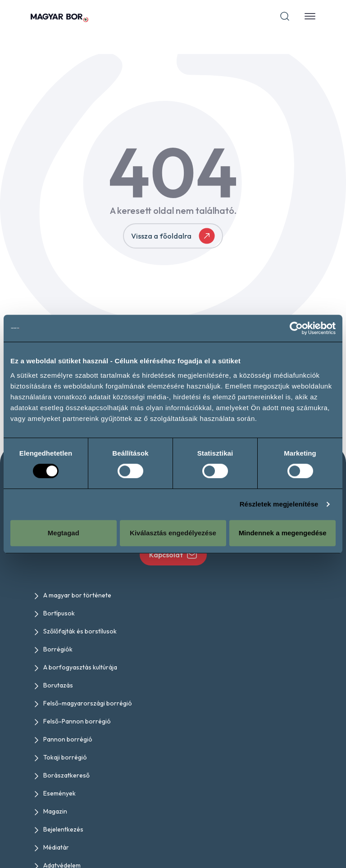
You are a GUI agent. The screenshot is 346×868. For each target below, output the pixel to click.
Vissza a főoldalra (173, 236)
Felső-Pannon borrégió (77, 721)
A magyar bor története (77, 595)
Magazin (55, 811)
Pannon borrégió (68, 739)
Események (59, 793)
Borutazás (58, 685)
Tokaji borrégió (65, 757)
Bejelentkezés (63, 829)
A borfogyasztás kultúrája (80, 667)
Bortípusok (59, 613)
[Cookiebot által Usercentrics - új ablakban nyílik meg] (296, 328)
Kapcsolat (173, 555)
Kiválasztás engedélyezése (173, 533)
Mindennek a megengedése (283, 533)
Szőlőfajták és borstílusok (80, 631)
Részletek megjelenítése (279, 504)
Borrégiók (58, 649)
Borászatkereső (66, 775)
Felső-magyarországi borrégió (88, 703)
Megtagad (64, 533)
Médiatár (56, 847)
